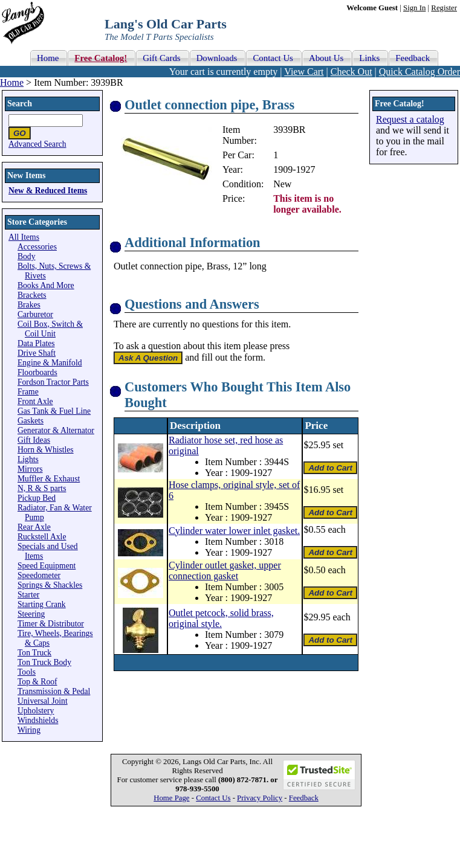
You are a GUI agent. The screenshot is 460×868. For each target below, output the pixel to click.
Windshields (38, 720)
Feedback (304, 798)
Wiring (29, 730)
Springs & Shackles (50, 585)
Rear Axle (34, 527)
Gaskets (31, 421)
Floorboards (37, 372)
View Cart (304, 72)
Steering (31, 614)
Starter (28, 595)
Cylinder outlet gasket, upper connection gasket (225, 571)
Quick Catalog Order (420, 72)
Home (12, 82)
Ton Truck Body (44, 662)
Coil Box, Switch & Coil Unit (50, 329)
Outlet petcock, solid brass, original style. (221, 618)
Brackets (32, 295)
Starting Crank (42, 604)
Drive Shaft (37, 353)
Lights (28, 459)
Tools (27, 672)
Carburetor (35, 314)
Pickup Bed (37, 498)
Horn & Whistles (46, 450)
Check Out (351, 72)
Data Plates (36, 343)
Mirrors (30, 469)
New (282, 184)
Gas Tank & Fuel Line (54, 411)
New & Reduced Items (48, 191)
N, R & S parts (42, 488)
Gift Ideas (34, 440)
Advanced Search (37, 144)
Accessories (37, 247)
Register (444, 8)
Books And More (46, 285)
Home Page (171, 798)
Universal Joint (43, 701)
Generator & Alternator (56, 430)
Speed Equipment (47, 566)
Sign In (414, 8)
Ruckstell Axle (42, 537)
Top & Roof (37, 682)
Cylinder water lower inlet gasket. (234, 531)
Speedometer (39, 575)
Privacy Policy (260, 798)
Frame (28, 392)
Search (20, 104)
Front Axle (35, 401)
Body (26, 256)
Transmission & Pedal (54, 691)
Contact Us (213, 798)
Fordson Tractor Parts (53, 382)
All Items (24, 237)
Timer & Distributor (51, 624)
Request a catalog (410, 119)
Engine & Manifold (50, 363)
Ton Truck (34, 653)
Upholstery (36, 711)
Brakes (29, 305)
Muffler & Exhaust (49, 479)
